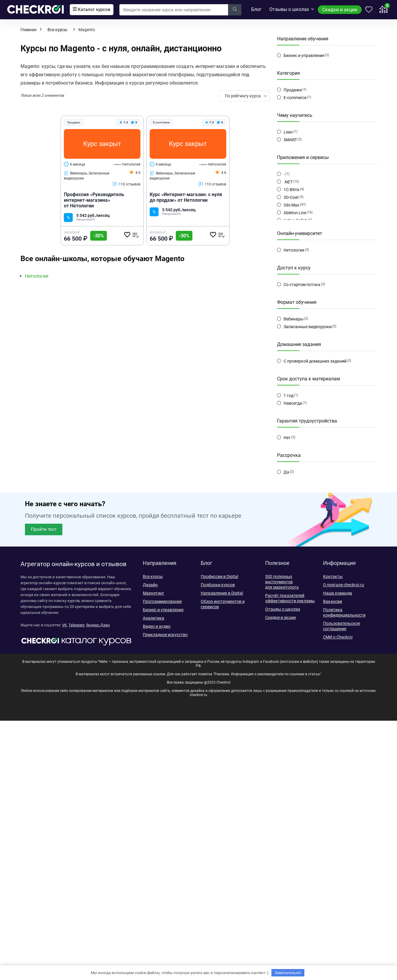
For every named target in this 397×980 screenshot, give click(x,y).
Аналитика (154, 618)
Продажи (293, 90)
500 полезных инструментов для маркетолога (282, 582)
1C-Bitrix (291, 190)
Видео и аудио (157, 626)
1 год (288, 396)
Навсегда (293, 403)
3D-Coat (291, 197)
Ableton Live (295, 213)
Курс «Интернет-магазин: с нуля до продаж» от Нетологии (186, 197)
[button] (44, 529)
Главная (29, 30)
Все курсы (57, 30)
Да (286, 472)
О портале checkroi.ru (344, 585)
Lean (288, 132)
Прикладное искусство (165, 635)
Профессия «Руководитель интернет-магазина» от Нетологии (94, 200)
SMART (290, 140)
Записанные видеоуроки (308, 327)
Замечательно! (288, 973)
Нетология (127, 165)
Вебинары (294, 319)
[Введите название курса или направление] (235, 10)
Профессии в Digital (219, 576)
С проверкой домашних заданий (315, 361)
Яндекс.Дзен (98, 625)
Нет (287, 438)
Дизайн (150, 585)
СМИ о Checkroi (338, 637)
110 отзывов (126, 184)
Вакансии (333, 601)
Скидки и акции (340, 10)
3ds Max (291, 205)
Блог (256, 9)
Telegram (76, 625)
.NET (288, 182)
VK (64, 625)
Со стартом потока (302, 285)
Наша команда (338, 593)
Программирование (162, 601)
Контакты (333, 576)
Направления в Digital (222, 593)
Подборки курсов (218, 585)
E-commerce (295, 98)
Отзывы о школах (289, 9)
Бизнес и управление (304, 55)
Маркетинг (154, 593)
